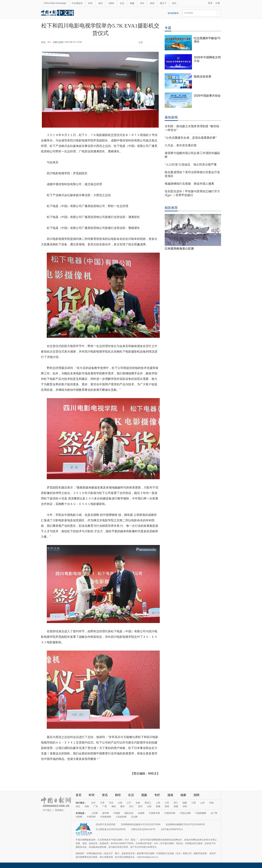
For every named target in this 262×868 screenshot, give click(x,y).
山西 (120, 803)
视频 (132, 3)
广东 (96, 806)
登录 (210, 3)
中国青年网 (154, 813)
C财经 (111, 3)
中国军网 (91, 817)
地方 (174, 3)
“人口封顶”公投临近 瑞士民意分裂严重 (191, 165)
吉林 (138, 803)
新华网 (106, 813)
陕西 (167, 806)
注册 (218, 3)
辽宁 (129, 803)
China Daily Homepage (55, 3)
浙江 (176, 803)
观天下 (163, 3)
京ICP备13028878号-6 (172, 829)
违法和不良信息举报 (106, 824)
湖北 (78, 806)
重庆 (122, 806)
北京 (93, 803)
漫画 (170, 795)
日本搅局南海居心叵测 (179, 249)
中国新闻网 (106, 817)
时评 (90, 3)
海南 (114, 806)
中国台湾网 (185, 813)
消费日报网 (58, 42)
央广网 (214, 813)
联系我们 (59, 810)
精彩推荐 (171, 208)
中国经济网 (170, 813)
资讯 (100, 3)
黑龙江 (148, 803)
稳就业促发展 (203, 76)
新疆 (176, 806)
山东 (203, 803)
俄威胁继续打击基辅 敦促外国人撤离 (189, 184)
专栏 (142, 3)
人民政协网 (121, 817)
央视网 (141, 813)
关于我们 (47, 810)
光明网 (79, 817)
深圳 (185, 806)
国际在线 (129, 813)
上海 (158, 803)
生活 (122, 3)
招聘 (196, 795)
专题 (168, 28)
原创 (152, 3)
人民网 (94, 813)
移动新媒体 (173, 13)
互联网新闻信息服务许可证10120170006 (141, 824)
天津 (102, 803)
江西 (194, 803)
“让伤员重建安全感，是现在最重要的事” (191, 138)
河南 (211, 803)
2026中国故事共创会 (207, 96)
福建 (185, 803)
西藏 (158, 806)
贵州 (140, 806)
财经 (118, 795)
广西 (105, 806)
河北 (111, 803)
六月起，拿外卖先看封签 (181, 145)
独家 (183, 795)
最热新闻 (171, 117)
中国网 (117, 813)
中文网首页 (77, 3)
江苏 (167, 803)
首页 (79, 795)
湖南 (87, 806)
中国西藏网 (201, 813)
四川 (131, 806)
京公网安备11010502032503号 (111, 829)
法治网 (134, 817)
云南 (149, 806)
